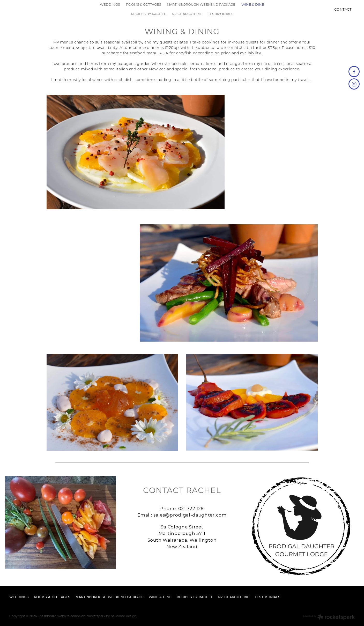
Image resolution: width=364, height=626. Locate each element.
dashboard (48, 616)
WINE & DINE (253, 4)
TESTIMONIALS (221, 14)
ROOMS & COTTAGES (144, 4)
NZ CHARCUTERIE (187, 14)
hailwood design (124, 616)
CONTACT (343, 9)
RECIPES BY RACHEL (148, 14)
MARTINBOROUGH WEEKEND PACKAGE (201, 4)
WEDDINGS (110, 4)
